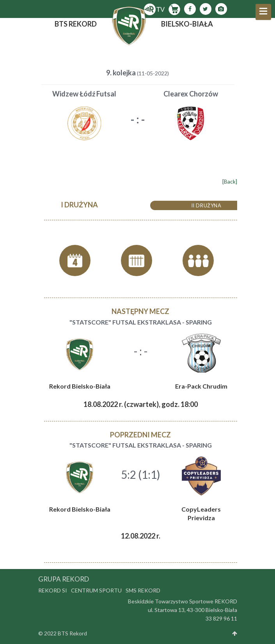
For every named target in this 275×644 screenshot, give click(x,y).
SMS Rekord (143, 590)
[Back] (230, 181)
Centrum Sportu (96, 590)
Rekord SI (53, 590)
